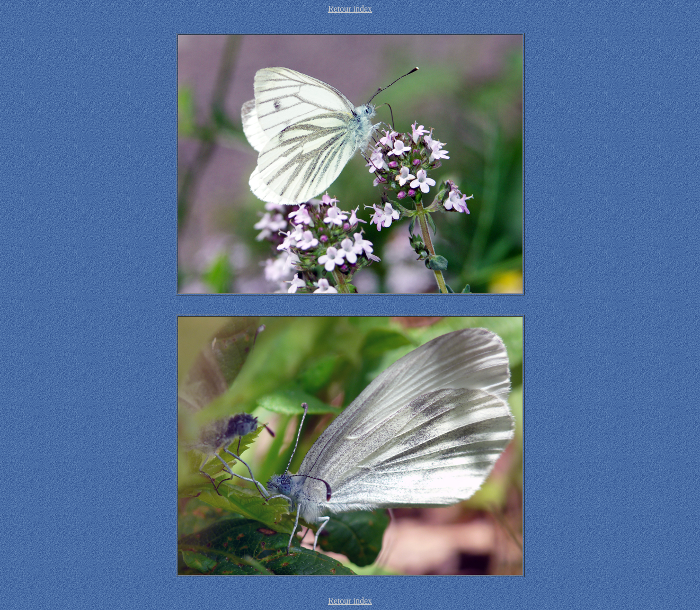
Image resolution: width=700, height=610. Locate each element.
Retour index (350, 9)
